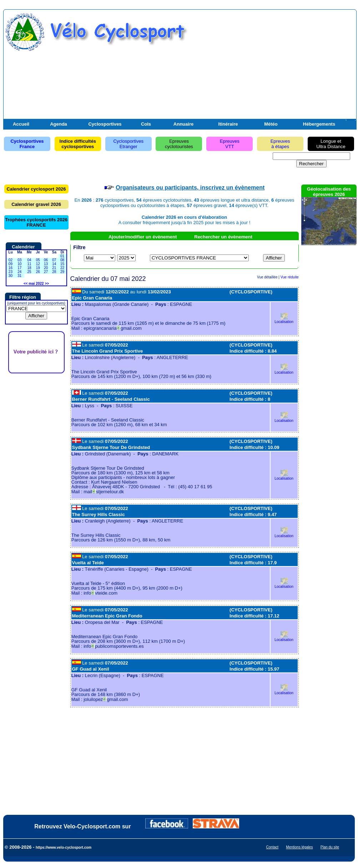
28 (54, 272)
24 (19, 272)
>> (47, 284)
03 (19, 260)
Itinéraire (228, 124)
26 (38, 272)
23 (11, 272)
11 (29, 264)
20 (46, 268)
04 (29, 260)
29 (62, 272)
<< (26, 284)
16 (11, 268)
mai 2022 (36, 284)
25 (29, 272)
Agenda (59, 124)
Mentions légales (299, 847)
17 (19, 268)
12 (38, 264)
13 (46, 264)
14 (54, 264)
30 (11, 276)
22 (62, 268)
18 (29, 268)
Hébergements (319, 124)
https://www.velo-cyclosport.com (64, 847)
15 (62, 264)
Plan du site (330, 847)
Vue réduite (290, 277)
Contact (272, 847)
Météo (271, 124)
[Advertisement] (271, 69)
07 (54, 260)
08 (62, 260)
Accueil (21, 124)
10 (19, 264)
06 (46, 260)
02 (11, 260)
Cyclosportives (105, 124)
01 (62, 256)
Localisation (284, 320)
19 (38, 268)
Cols (146, 124)
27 (46, 272)
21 (54, 268)
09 (11, 264)
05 (38, 260)
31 (19, 276)
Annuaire (183, 124)
